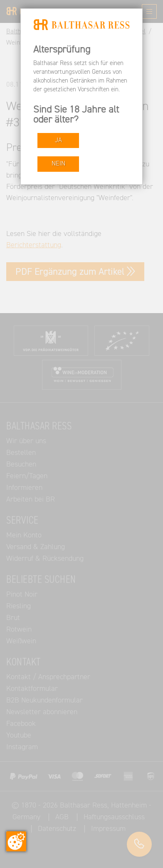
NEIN (58, 164)
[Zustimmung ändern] (16, 841)
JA (58, 140)
